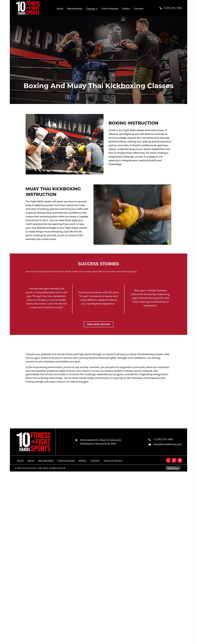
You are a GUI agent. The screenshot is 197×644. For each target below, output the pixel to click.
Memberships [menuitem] (46, 461)
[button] (168, 460)
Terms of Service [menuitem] (113, 461)
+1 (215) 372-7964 (172, 8)
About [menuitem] (31, 461)
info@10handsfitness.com (168, 444)
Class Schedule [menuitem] (66, 461)
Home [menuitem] (20, 461)
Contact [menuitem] (95, 461)
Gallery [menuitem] (83, 461)
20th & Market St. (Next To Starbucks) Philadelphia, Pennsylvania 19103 (101, 442)
